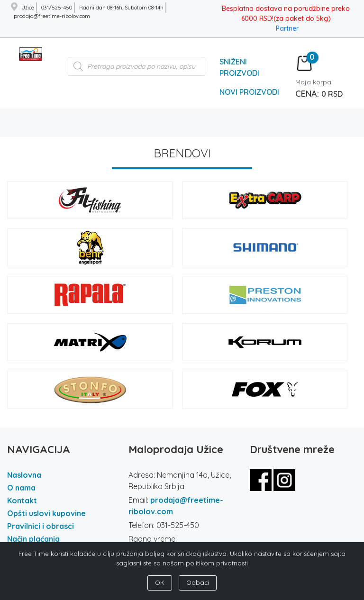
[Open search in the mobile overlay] (136, 71)
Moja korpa (313, 82)
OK (160, 582)
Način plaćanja (33, 539)
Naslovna (24, 475)
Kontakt (22, 500)
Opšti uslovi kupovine (46, 513)
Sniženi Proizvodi (239, 67)
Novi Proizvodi (249, 92)
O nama (21, 488)
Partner (287, 28)
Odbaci (198, 582)
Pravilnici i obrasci (41, 526)
